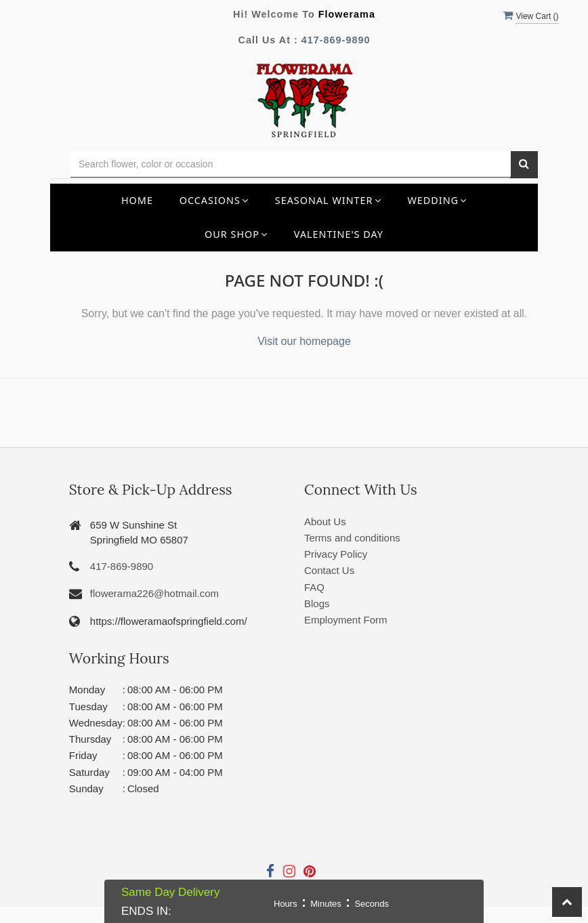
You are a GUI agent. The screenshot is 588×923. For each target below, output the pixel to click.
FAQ (314, 587)
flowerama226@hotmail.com (154, 593)
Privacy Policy (336, 554)
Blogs (317, 603)
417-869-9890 (336, 40)
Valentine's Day (339, 234)
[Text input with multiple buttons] (291, 164)
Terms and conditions (352, 538)
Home (137, 200)
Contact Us (329, 570)
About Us (325, 521)
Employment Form (346, 620)
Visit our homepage (304, 341)
